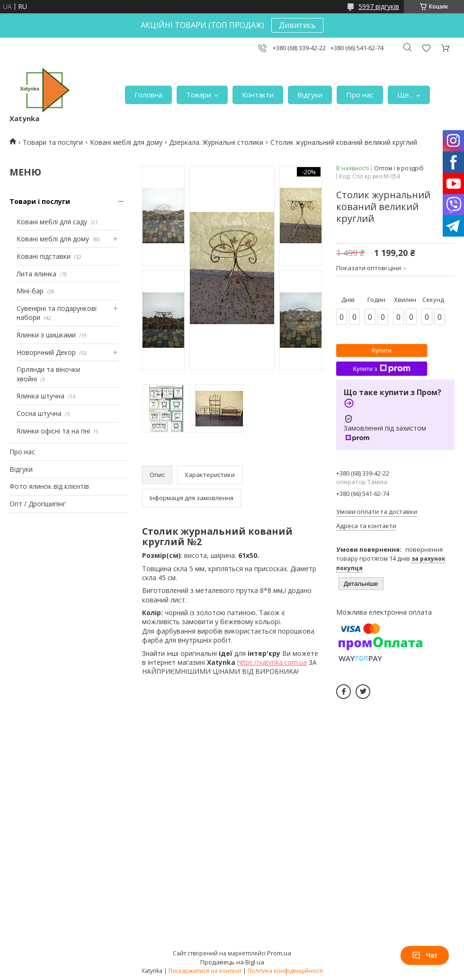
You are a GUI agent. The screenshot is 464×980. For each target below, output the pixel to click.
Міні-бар (30, 291)
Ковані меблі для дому (126, 142)
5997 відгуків (379, 6)
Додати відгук (426, 48)
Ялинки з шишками (46, 335)
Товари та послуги (53, 142)
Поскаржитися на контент (205, 971)
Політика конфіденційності (285, 971)
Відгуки (310, 95)
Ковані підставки (44, 256)
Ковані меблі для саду (52, 222)
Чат (425, 955)
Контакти (258, 95)
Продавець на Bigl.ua (232, 962)
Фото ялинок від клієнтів (49, 486)
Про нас (360, 95)
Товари (199, 95)
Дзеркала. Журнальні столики (216, 142)
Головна (148, 95)
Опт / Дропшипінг (38, 504)
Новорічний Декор (46, 352)
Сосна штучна (39, 413)
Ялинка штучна (40, 396)
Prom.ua (279, 953)
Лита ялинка (36, 274)
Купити (382, 350)
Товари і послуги (40, 201)
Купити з (381, 369)
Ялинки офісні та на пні (53, 431)
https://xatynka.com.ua (272, 662)
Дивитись (297, 25)
